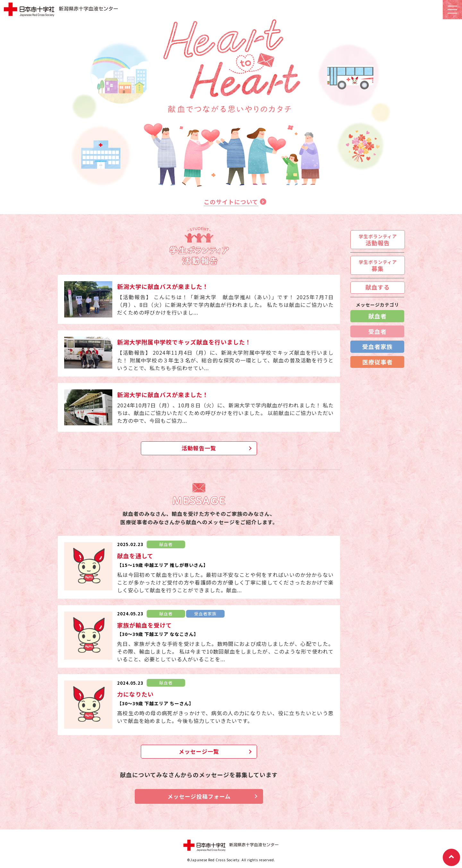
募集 (378, 266)
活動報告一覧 (199, 448)
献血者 (377, 316)
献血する (378, 287)
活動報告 (378, 240)
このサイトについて (231, 202)
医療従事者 (377, 362)
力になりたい (135, 694)
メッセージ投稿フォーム (199, 796)
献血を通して (135, 556)
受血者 (377, 331)
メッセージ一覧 (199, 751)
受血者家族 (377, 346)
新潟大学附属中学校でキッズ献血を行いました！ (184, 342)
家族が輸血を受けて (145, 625)
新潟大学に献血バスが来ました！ (163, 286)
